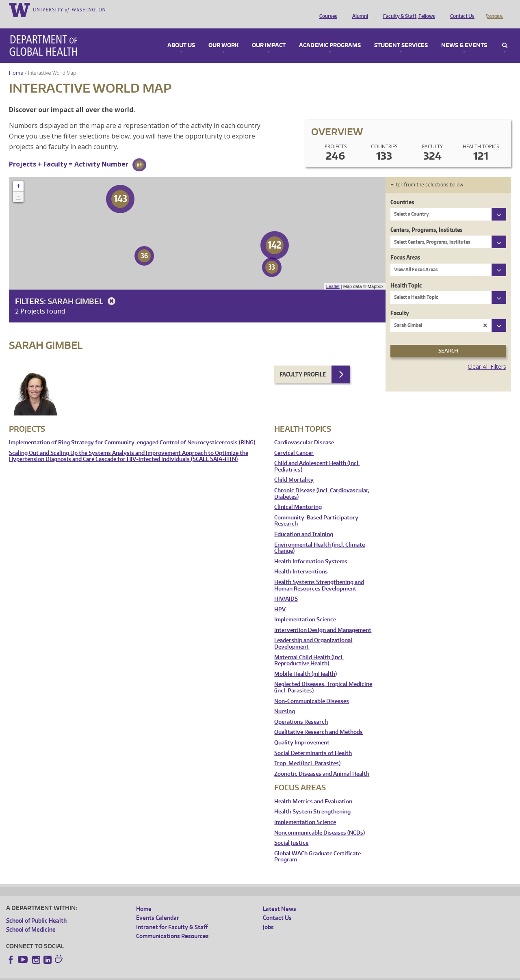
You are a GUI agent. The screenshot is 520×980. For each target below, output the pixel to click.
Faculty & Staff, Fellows (407, 9)
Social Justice (291, 832)
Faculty (400, 302)
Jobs (268, 916)
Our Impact (269, 34)
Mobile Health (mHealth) (305, 663)
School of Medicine (31, 918)
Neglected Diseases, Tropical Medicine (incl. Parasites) (323, 676)
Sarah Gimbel (83, 290)
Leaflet (333, 275)
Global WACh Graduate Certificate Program (317, 845)
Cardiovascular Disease (304, 431)
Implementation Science (305, 608)
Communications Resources (172, 925)
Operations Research (301, 711)
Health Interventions (301, 560)
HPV (280, 598)
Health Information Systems (311, 550)
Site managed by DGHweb (195, 974)
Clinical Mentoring (298, 496)
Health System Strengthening (312, 800)
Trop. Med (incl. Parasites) (307, 752)
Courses (326, 9)
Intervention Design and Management (323, 619)
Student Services (401, 34)
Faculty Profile (303, 363)
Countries (402, 191)
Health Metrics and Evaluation (313, 790)
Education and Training (304, 523)
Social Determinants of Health (313, 742)
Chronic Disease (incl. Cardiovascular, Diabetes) (322, 482)
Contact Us (460, 9)
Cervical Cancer (294, 442)
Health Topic (406, 274)
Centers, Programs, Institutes (426, 218)
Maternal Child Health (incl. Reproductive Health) (309, 649)
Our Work (223, 34)
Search (505, 34)
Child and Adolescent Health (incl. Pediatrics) (317, 455)
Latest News (279, 897)
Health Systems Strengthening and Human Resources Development (319, 574)
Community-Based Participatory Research (316, 509)
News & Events (464, 34)
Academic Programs (330, 34)
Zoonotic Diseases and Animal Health (322, 763)
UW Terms (147, 974)
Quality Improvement (302, 731)
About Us (181, 34)
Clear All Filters (487, 355)
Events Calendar (158, 906)
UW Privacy (114, 974)
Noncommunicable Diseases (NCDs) (320, 821)
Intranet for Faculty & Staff (172, 916)
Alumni (358, 9)
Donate (494, 9)
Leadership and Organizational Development (313, 632)
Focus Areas (405, 246)
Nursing (285, 700)
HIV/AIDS (286, 587)
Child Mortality (294, 468)
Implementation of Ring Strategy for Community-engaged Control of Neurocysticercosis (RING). (133, 431)
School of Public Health (36, 909)
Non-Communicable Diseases (312, 690)
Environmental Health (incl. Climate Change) (320, 537)
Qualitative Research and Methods (318, 721)
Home (16, 62)
